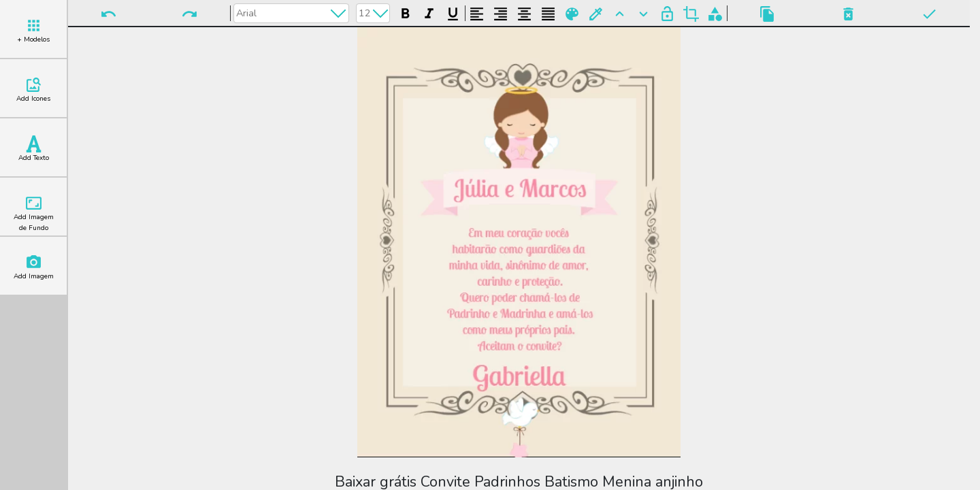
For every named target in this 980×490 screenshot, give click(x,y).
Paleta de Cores (572, 14)
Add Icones (33, 90)
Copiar (767, 14)
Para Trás (643, 14)
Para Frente (620, 14)
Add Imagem (34, 267)
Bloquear (667, 14)
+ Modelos (33, 31)
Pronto (929, 14)
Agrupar (715, 14)
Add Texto (34, 149)
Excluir (848, 14)
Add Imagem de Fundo (34, 214)
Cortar (691, 14)
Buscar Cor (596, 14)
